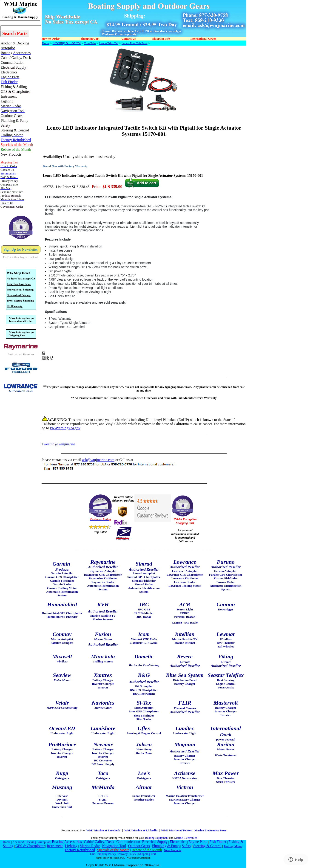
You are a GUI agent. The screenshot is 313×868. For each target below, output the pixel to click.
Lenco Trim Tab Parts (135, 43)
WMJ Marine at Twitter (176, 830)
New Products (173, 850)
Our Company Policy (103, 854)
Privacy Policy (127, 854)
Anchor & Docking (24, 842)
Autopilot (44, 842)
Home (46, 43)
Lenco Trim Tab (109, 43)
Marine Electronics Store (210, 830)
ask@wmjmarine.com (98, 460)
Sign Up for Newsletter (21, 249)
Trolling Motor (233, 846)
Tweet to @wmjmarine (58, 444)
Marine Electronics (186, 838)
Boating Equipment (157, 838)
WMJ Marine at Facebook (103, 830)
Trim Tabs (90, 43)
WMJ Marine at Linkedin (141, 830)
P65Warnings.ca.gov (65, 428)
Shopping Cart (147, 854)
